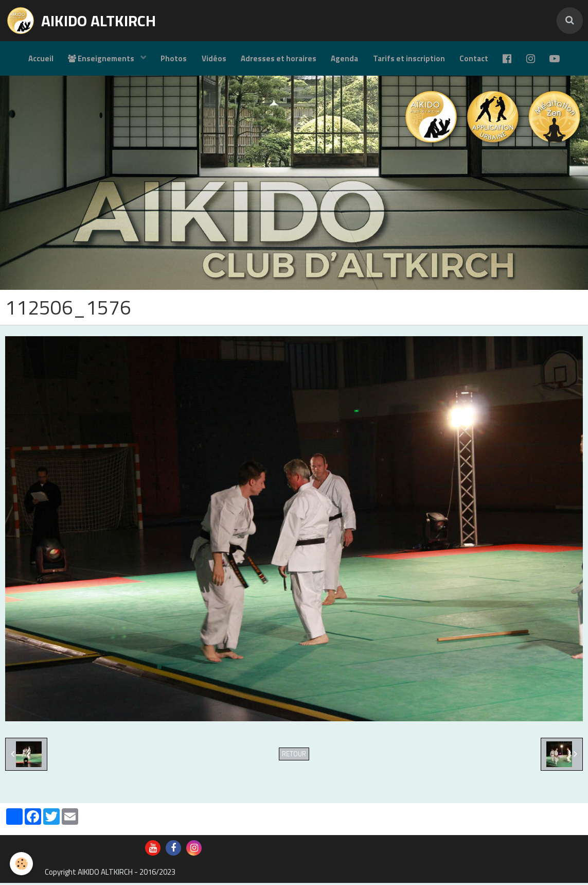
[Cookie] (22, 864)
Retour (294, 756)
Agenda (344, 59)
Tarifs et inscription (409, 59)
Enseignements (99, 59)
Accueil (37, 59)
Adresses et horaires (278, 59)
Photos (171, 59)
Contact (475, 59)
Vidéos (212, 59)
